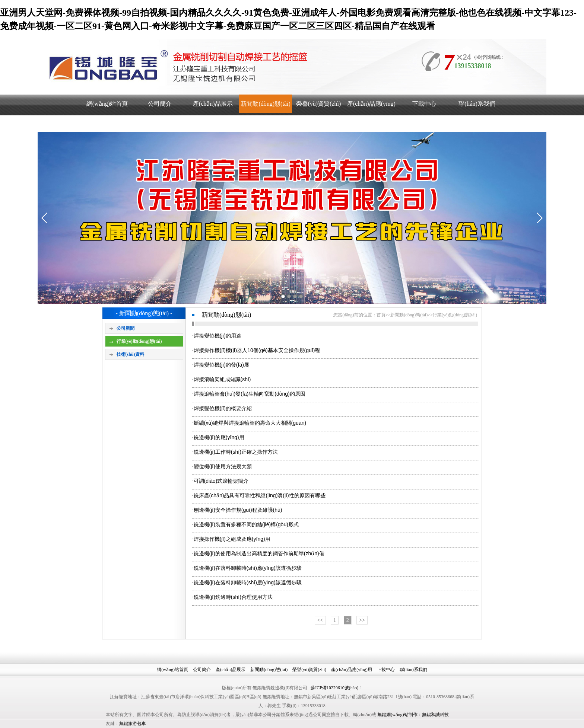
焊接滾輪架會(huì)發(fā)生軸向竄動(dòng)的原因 (250, 394)
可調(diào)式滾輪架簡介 (221, 481)
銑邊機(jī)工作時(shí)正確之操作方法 (236, 452)
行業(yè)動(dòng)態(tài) (139, 341)
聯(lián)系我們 (477, 104)
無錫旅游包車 (133, 724)
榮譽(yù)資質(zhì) (319, 104)
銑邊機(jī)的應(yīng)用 (219, 437)
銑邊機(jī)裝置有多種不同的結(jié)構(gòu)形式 (246, 524)
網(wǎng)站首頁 (107, 104)
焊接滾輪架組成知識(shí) (222, 379)
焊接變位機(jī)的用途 (218, 336)
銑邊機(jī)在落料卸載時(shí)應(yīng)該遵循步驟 (248, 568)
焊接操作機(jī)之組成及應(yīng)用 (232, 539)
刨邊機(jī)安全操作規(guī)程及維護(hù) (238, 510)
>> (362, 620)
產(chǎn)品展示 (213, 104)
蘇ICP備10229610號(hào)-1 (336, 688)
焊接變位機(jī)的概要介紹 (223, 408)
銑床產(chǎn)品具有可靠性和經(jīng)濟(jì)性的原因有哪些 (260, 495)
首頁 (381, 315)
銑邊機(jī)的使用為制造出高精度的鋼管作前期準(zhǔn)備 (259, 553)
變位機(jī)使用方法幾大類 (223, 466)
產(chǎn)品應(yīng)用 (371, 113)
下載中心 (424, 104)
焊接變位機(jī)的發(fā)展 (221, 365)
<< (320, 620)
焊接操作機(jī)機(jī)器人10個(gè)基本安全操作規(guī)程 (257, 350)
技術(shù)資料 (130, 354)
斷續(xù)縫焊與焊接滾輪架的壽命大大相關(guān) (250, 423)
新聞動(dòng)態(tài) (265, 104)
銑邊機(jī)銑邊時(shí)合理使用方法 (233, 597)
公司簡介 (160, 104)
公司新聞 (126, 328)
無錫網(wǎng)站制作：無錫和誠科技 (413, 715)
